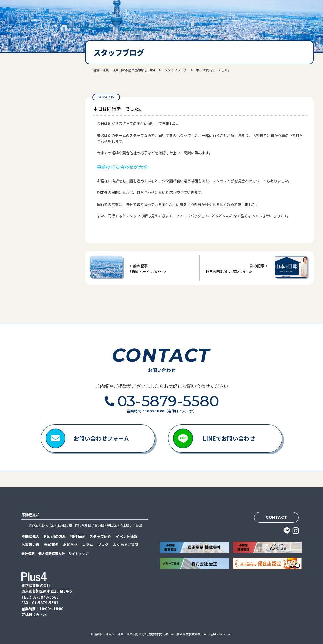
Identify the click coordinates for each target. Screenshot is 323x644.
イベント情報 (127, 536)
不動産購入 (30, 536)
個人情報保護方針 (52, 554)
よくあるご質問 (126, 544)
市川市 (74, 525)
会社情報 (28, 554)
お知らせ (70, 544)
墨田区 (112, 525)
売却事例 (51, 544)
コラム (88, 544)
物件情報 (78, 536)
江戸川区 (47, 525)
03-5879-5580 (36, 124)
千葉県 (137, 525)
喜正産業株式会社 (33, 17)
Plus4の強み (55, 536)
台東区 (99, 525)
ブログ (103, 544)
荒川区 (86, 525)
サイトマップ (78, 554)
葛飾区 (33, 525)
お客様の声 (30, 544)
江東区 (61, 525)
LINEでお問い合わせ (229, 438)
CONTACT (276, 517)
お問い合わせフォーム (101, 438)
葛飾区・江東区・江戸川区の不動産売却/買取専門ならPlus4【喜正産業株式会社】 (149, 634)
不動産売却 (30, 515)
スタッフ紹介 (100, 536)
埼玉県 (124, 525)
